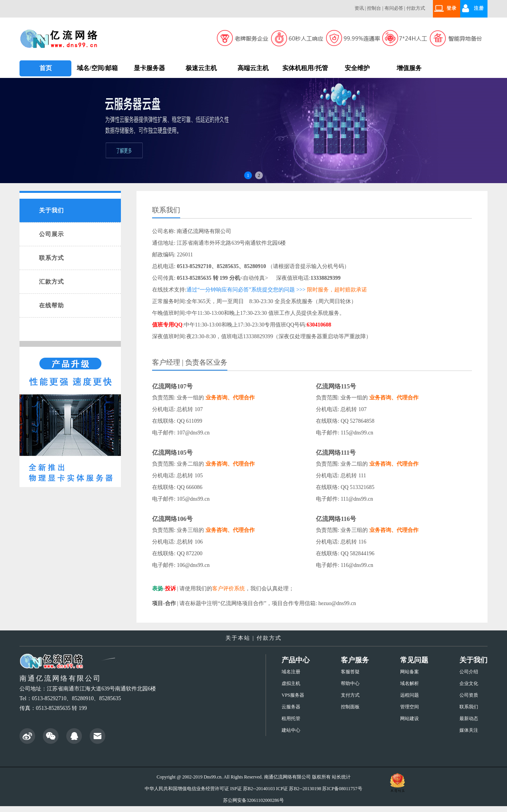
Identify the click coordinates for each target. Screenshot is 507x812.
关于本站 (238, 638)
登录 (452, 8)
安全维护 (357, 68)
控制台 (374, 8)
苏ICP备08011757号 (342, 789)
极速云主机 (201, 68)
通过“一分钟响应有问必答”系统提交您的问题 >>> (246, 290)
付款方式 (416, 8)
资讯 (359, 8)
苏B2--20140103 (259, 789)
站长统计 (341, 777)
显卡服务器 (149, 68)
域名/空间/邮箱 (97, 68)
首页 (46, 68)
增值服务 (409, 68)
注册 (479, 8)
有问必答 (394, 8)
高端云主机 (253, 68)
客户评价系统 (229, 589)
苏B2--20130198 (305, 789)
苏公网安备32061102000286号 (253, 800)
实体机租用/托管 (305, 68)
